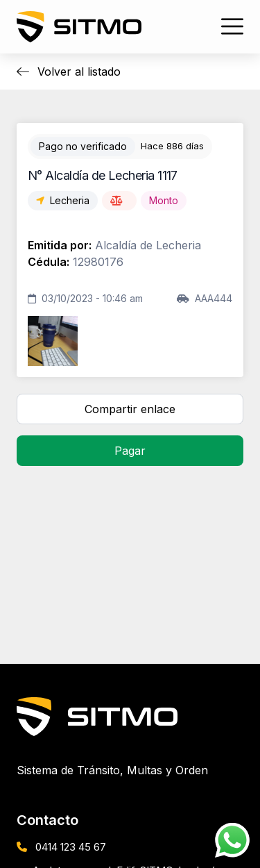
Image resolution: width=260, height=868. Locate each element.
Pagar (130, 451)
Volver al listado (69, 72)
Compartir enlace (130, 409)
